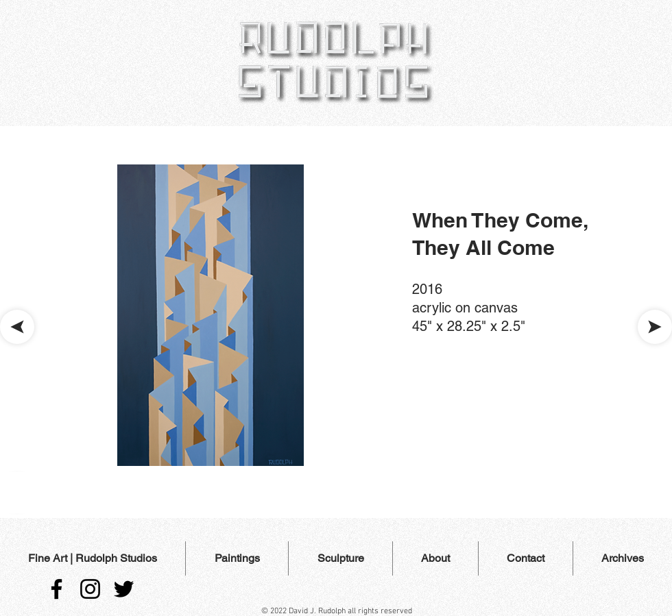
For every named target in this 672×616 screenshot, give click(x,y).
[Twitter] (124, 589)
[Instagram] (90, 589)
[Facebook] (57, 589)
